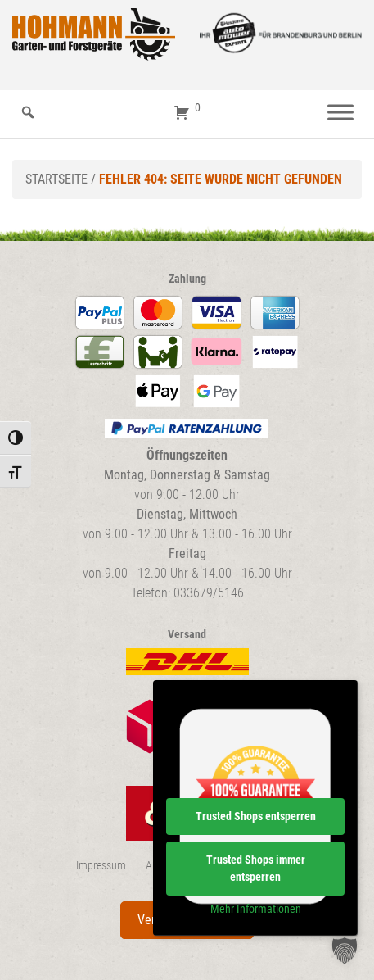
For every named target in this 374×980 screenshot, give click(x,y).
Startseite (56, 179)
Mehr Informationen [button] (256, 909)
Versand (187, 635)
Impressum (101, 866)
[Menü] (340, 113)
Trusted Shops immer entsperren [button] (256, 868)
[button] (345, 951)
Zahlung (187, 279)
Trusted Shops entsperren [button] (256, 816)
